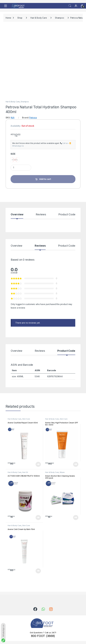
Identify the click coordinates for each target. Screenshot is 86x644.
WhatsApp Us (18, 146)
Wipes (62, 472)
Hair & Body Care (39, 18)
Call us (65, 143)
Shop (20, 18)
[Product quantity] (21, 168)
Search (70, 6)
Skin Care (26, 419)
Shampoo (60, 18)
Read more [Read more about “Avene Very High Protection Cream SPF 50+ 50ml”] (76, 464)
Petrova (33, 118)
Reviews (41, 215)
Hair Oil (25, 472)
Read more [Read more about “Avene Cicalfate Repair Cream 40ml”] (38, 464)
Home (8, 18)
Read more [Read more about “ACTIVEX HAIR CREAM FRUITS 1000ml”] (38, 518)
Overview (17, 215)
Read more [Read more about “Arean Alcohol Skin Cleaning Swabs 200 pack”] (76, 518)
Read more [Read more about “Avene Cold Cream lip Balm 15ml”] (38, 571)
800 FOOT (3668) (43, 636)
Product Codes (67, 215)
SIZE (13, 154)
